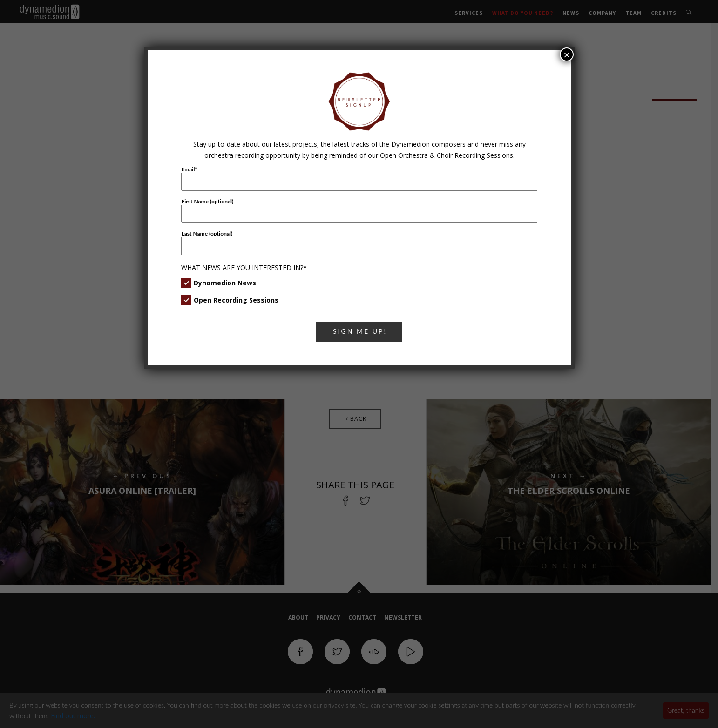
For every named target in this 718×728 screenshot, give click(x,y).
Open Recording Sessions (236, 300)
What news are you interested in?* (244, 267)
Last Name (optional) (207, 233)
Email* (189, 169)
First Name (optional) (207, 201)
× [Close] (567, 54)
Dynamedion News (225, 283)
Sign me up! (360, 331)
